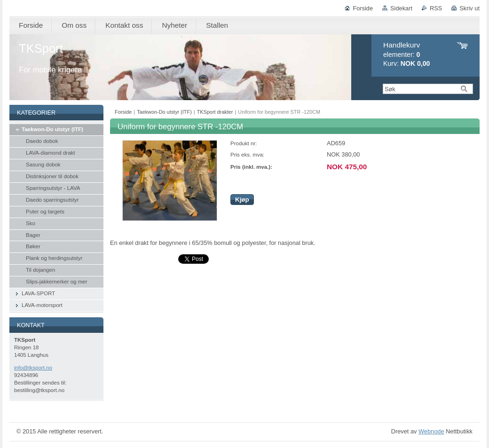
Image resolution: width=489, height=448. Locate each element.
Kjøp (242, 200)
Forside (363, 8)
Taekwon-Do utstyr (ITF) (164, 112)
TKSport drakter (215, 112)
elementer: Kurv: (406, 54)
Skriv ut (469, 8)
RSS (436, 8)
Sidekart (401, 8)
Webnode (431, 431)
